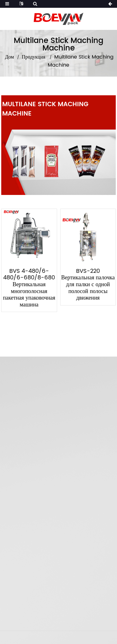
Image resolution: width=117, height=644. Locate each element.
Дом (10, 57)
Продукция (34, 57)
